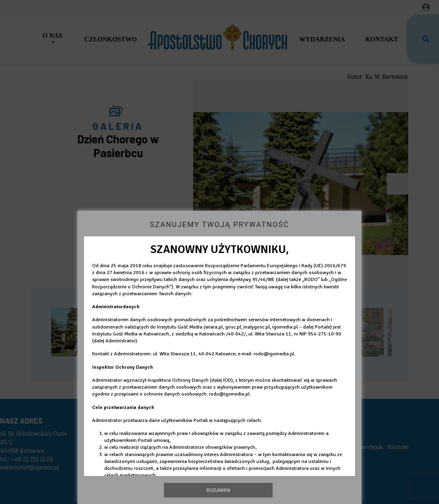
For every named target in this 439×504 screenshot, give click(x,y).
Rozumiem (218, 490)
